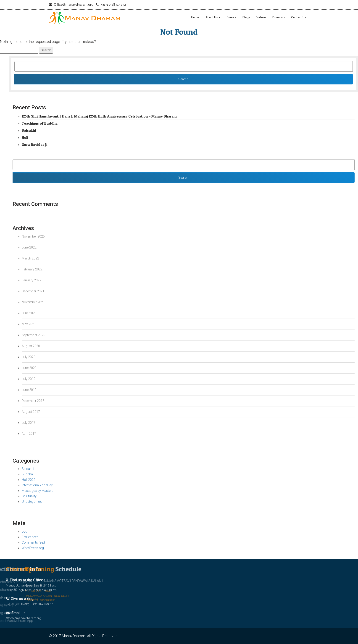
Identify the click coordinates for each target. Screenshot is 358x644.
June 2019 (29, 390)
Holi (25, 137)
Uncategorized (32, 502)
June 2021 (29, 313)
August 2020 (31, 346)
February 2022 (32, 269)
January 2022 (32, 280)
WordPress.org (33, 548)
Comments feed (33, 542)
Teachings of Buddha (40, 123)
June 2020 (29, 368)
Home (195, 17)
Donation (279, 17)
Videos (261, 17)
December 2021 (33, 291)
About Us (212, 17)
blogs (246, 17)
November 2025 (33, 236)
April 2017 (29, 434)
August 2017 (31, 412)
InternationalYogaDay (37, 485)
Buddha (27, 474)
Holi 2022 (29, 480)
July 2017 (29, 423)
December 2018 (33, 401)
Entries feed (30, 537)
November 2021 (33, 302)
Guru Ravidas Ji (34, 144)
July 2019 (29, 379)
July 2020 (29, 357)
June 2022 (29, 247)
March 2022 (30, 258)
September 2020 (33, 335)
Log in (26, 531)
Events (231, 17)
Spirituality (29, 496)
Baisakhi (29, 130)
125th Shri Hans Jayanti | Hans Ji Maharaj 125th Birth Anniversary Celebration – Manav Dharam (99, 116)
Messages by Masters (38, 491)
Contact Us (299, 17)
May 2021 (29, 324)
